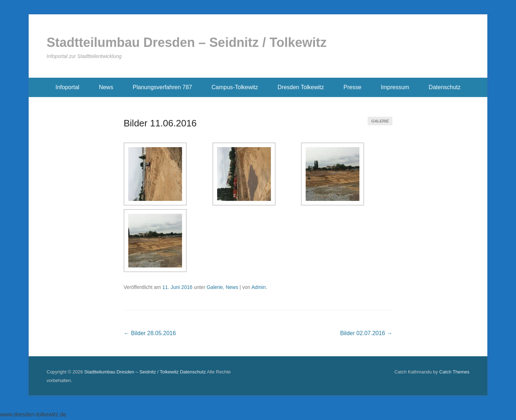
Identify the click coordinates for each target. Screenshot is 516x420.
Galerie (380, 121)
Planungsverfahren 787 (162, 87)
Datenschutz (445, 87)
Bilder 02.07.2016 (366, 333)
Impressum (395, 87)
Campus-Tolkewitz (235, 87)
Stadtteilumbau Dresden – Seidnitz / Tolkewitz (187, 42)
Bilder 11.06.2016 (160, 123)
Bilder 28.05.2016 (150, 333)
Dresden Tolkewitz (301, 87)
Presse (353, 87)
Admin (259, 287)
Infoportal (68, 87)
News (106, 87)
